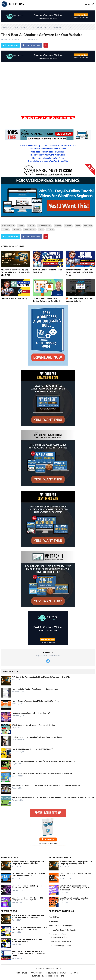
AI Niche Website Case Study (14, 298)
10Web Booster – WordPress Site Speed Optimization (33, 725)
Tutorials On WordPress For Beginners (48, 976)
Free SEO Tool (54, 917)
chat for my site (44, 226)
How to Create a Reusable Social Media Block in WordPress (36, 701)
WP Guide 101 (6, 39)
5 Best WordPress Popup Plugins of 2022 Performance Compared (28, 875)
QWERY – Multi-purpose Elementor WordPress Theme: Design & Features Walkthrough (75, 888)
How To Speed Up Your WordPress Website (48, 155)
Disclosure (51, 973)
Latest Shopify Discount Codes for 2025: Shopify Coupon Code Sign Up (28, 899)
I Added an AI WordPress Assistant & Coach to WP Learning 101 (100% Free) (29, 928)
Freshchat (88, 226)
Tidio (41, 230)
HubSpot (5, 230)
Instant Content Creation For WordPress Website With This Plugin (79, 272)
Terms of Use (22, 973)
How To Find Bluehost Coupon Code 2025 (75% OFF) (33, 749)
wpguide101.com (56, 969)
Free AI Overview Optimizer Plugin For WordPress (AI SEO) (27, 940)
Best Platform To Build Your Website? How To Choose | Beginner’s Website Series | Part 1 (47, 785)
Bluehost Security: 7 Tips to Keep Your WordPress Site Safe (27, 887)
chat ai (21, 226)
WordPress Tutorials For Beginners (62, 926)
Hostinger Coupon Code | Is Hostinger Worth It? (31, 713)
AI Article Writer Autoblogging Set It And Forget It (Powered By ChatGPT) (16, 272)
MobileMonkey (30, 230)
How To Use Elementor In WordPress (48, 158)
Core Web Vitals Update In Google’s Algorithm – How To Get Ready (74, 899)
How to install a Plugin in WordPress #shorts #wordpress (35, 689)
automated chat (8, 226)
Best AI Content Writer (60, 937)
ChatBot (58, 226)
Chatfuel (68, 226)
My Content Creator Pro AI (61, 942)
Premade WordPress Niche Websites (63, 930)
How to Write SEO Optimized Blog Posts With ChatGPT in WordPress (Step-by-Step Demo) (29, 954)
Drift (78, 226)
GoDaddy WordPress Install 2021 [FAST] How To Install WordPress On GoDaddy (44, 761)
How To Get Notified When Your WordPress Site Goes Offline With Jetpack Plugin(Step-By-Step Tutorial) (53, 797)
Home (5, 27)
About (73, 973)
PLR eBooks (53, 921)
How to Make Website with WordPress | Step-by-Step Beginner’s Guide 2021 (42, 773)
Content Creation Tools (58, 934)
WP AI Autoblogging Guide (61, 946)
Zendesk (50, 230)
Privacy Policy (37, 973)
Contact (63, 973)
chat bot (31, 226)
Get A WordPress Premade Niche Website (48, 149)
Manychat (17, 230)
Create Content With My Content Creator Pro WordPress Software (48, 146)
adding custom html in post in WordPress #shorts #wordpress (37, 737)
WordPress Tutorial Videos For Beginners (48, 152)
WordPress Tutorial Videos (20, 27)
